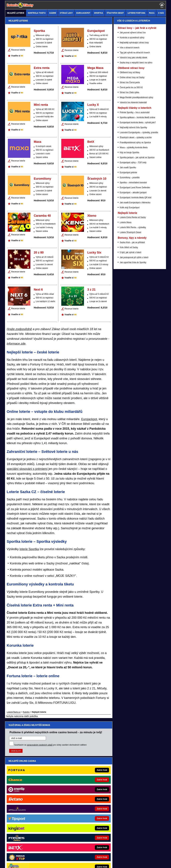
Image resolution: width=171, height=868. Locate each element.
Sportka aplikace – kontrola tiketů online (137, 290)
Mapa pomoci (93, 855)
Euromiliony (42, 179)
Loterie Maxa (125, 395)
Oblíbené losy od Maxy (130, 245)
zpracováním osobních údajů (40, 745)
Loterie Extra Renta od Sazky (133, 390)
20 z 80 (39, 253)
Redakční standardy (34, 863)
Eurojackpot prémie (128, 345)
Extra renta (42, 68)
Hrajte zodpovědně (19, 329)
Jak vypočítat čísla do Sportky (133, 435)
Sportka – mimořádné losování (133, 355)
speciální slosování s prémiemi (27, 469)
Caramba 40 (42, 216)
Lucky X (93, 105)
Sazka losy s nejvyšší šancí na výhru (136, 235)
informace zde (16, 344)
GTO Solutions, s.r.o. (137, 863)
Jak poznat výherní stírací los (133, 205)
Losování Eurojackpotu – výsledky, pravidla (139, 305)
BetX (91, 142)
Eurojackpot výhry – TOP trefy (133, 335)
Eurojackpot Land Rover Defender (135, 360)
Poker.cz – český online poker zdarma (80, 795)
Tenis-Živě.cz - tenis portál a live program (31, 795)
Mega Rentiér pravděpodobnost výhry (136, 270)
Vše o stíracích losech (130, 220)
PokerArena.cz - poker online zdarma (79, 790)
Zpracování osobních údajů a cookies (82, 863)
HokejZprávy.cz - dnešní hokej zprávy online (32, 790)
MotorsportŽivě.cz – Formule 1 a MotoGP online (34, 800)
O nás (8, 863)
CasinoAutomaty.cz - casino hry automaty (81, 785)
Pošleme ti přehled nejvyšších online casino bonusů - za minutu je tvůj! (56, 732)
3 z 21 (91, 290)
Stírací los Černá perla (130, 255)
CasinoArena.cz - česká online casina (79, 775)
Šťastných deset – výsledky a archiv (136, 310)
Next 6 (38, 290)
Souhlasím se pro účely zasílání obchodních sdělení (50, 745)
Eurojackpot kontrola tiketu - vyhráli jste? (138, 295)
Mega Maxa (95, 68)
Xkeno (92, 216)
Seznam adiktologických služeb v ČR (69, 855)
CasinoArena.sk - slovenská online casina (81, 813)
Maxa (37, 142)
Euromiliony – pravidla (130, 350)
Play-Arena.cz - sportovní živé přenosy (80, 800)
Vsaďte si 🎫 (17, 56)
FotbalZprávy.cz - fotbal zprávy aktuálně (30, 785)
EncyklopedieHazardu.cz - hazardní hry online (83, 780)
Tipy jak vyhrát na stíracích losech (135, 225)
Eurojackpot (96, 31)
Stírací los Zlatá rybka (129, 265)
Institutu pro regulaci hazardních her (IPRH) (60, 831)
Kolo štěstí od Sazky (129, 420)
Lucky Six (94, 253)
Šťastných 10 (97, 179)
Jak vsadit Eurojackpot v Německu (135, 375)
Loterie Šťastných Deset (131, 405)
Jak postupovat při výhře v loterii (134, 430)
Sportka (39, 31)
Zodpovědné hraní (116, 831)
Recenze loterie (18, 50)
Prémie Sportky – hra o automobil (135, 285)
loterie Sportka (29, 549)
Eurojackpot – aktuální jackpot (133, 365)
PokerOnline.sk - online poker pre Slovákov (82, 818)
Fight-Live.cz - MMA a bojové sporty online (32, 780)
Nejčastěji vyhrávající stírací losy (134, 215)
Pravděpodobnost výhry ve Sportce (135, 315)
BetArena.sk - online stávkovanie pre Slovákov (33, 805)
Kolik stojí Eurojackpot (130, 380)
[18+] (162, 5)
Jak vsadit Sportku (128, 340)
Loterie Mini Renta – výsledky (133, 400)
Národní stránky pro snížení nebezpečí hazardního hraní (125, 855)
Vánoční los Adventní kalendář (133, 275)
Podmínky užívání (54, 863)
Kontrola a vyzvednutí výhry (132, 210)
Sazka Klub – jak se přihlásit (132, 415)
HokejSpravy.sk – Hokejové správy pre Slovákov (34, 818)
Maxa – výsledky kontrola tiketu (134, 320)
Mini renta (41, 105)
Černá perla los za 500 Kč (131, 260)
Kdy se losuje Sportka (129, 325)
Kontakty (18, 863)
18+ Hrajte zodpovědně (112, 863)
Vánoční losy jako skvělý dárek (133, 230)
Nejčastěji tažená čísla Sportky (133, 300)
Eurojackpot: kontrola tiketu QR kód (136, 370)
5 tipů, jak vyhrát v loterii (131, 425)
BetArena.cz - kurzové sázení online (29, 775)
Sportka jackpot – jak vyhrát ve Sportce (137, 330)
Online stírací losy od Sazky (132, 250)
